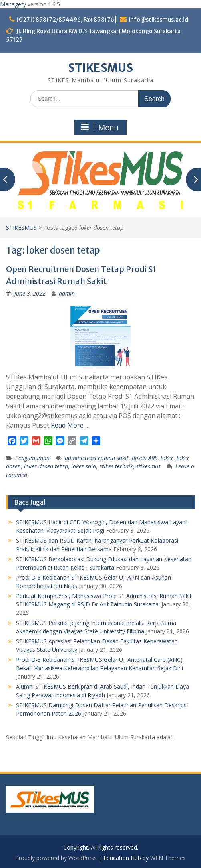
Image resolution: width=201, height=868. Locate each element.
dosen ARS (145, 458)
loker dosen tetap (46, 466)
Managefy (14, 4)
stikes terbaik (116, 466)
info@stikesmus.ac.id (158, 20)
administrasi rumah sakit (97, 458)
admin (67, 293)
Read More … (70, 425)
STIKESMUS (100, 68)
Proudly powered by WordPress (56, 858)
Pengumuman (32, 458)
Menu (99, 127)
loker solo (84, 466)
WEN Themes (168, 858)
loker (167, 458)
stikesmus (148, 466)
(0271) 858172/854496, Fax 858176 (65, 20)
